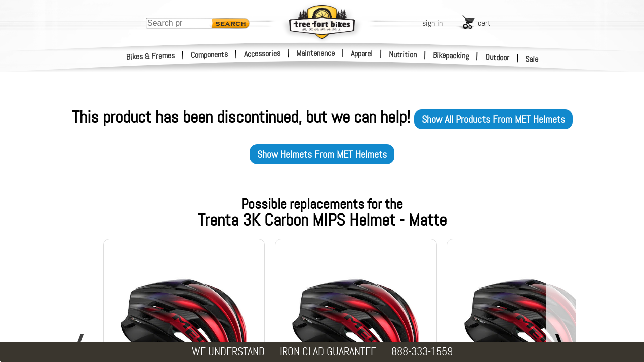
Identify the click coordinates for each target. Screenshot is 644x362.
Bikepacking (451, 56)
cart (484, 23)
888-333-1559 (422, 352)
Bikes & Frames (151, 56)
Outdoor (497, 57)
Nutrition (403, 54)
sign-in (432, 23)
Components (210, 55)
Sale (532, 59)
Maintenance (315, 53)
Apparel (362, 54)
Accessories (262, 54)
